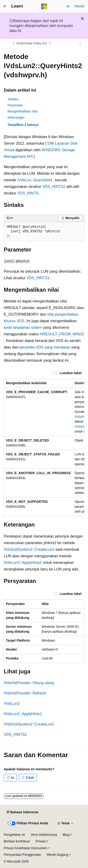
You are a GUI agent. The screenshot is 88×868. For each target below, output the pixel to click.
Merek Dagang (57, 855)
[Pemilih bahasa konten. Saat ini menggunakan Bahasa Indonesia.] (22, 812)
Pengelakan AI (14, 835)
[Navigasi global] (5, 6)
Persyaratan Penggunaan (22, 855)
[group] (44, 447)
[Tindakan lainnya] (80, 43)
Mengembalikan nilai (23, 111)
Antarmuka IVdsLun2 (32, 43)
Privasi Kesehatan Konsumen (25, 848)
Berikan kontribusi (17, 841)
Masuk (79, 6)
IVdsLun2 (12, 703)
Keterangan (16, 117)
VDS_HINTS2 (54, 187)
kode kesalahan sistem (23, 327)
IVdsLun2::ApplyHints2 (23, 563)
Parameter (15, 105)
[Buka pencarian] (68, 6)
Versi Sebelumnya (44, 835)
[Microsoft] (44, 6)
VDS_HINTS (28, 193)
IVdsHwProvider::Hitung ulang (29, 683)
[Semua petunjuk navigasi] (8, 43)
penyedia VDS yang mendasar (45, 347)
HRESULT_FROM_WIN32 (62, 334)
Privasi (40, 841)
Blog (66, 835)
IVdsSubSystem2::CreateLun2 (29, 549)
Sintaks (13, 99)
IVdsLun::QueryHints (35, 180)
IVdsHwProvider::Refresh (25, 693)
